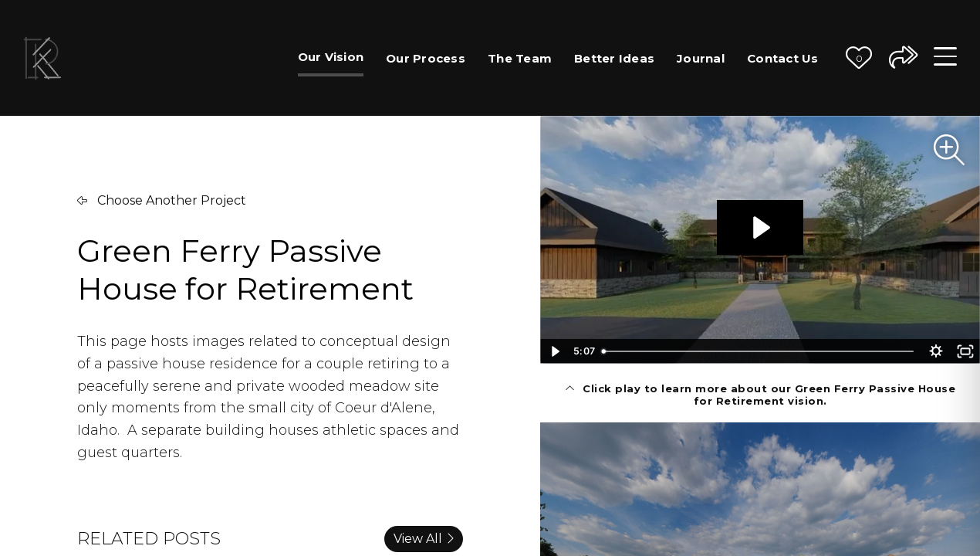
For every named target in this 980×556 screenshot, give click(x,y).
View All (424, 539)
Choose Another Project (162, 200)
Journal (701, 58)
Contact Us (783, 58)
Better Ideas (614, 58)
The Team (520, 58)
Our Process (426, 58)
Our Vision (331, 57)
